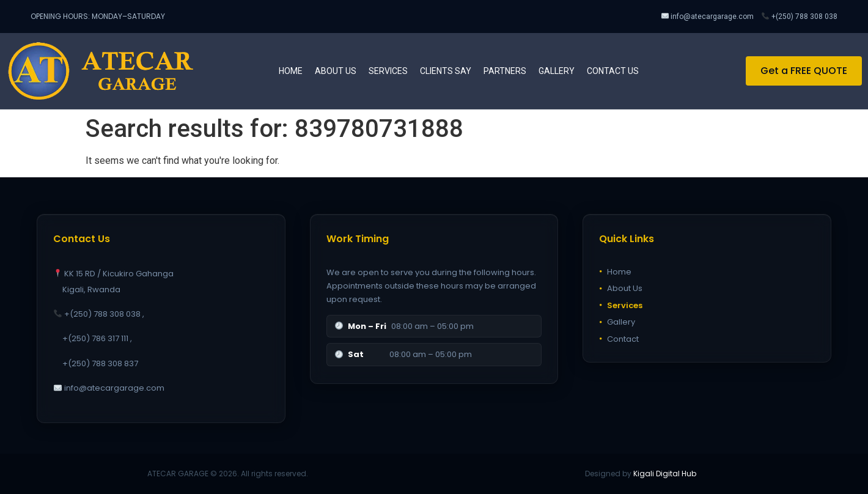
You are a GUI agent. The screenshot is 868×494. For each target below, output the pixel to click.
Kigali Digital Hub (665, 474)
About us (336, 71)
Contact (619, 339)
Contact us (613, 71)
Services (388, 71)
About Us (621, 288)
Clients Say (446, 71)
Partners (505, 71)
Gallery (557, 71)
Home (291, 71)
